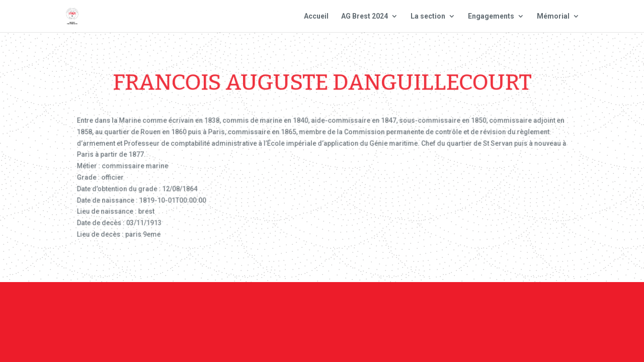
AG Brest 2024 (365, 16)
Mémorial (553, 16)
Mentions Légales (382, 308)
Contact (318, 308)
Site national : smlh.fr (536, 308)
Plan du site (455, 308)
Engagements (491, 16)
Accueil (316, 16)
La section (428, 16)
